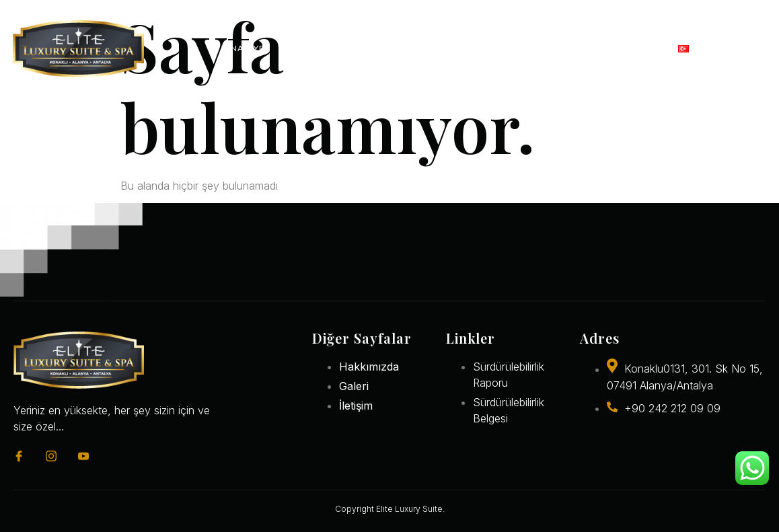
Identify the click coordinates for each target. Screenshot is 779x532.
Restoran (404, 48)
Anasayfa (247, 48)
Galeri (570, 48)
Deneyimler (489, 48)
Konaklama (325, 48)
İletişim (633, 48)
